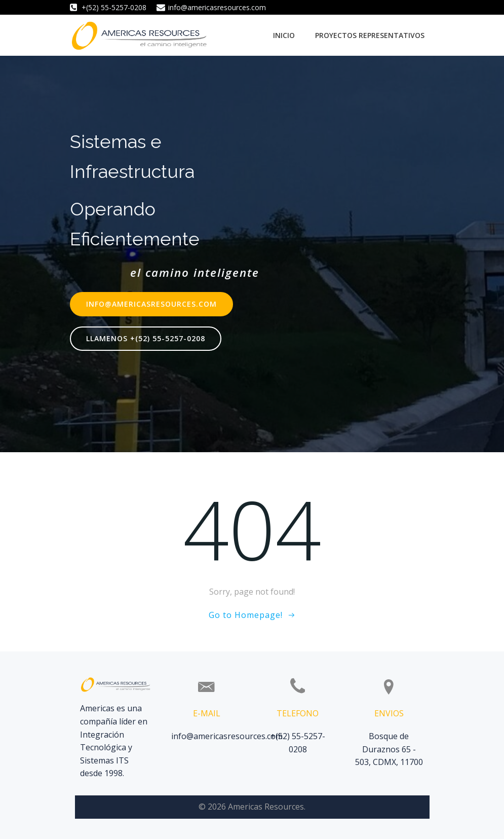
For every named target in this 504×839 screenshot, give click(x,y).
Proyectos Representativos (370, 35)
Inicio (284, 35)
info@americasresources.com (227, 736)
